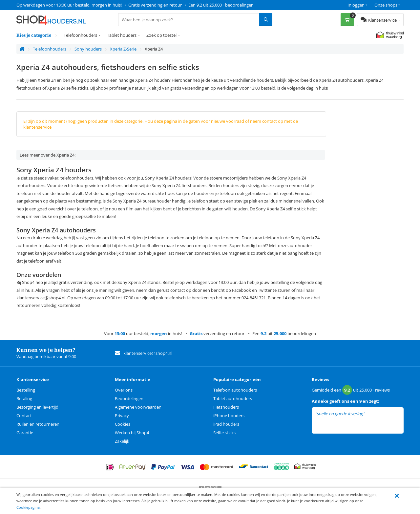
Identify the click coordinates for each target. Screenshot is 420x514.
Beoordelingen (129, 398)
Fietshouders (226, 407)
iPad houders (226, 424)
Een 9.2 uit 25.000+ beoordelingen (221, 5)
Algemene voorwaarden (138, 407)
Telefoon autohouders (235, 390)
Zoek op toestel (161, 35)
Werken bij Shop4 (132, 433)
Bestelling (26, 390)
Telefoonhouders (80, 35)
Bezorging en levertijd (37, 407)
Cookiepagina (28, 507)
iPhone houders (229, 416)
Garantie (25, 433)
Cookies (123, 424)
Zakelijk (122, 441)
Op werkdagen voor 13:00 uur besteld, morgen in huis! (69, 5)
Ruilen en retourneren (38, 424)
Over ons (124, 390)
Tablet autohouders (233, 398)
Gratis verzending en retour (155, 5)
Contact (24, 416)
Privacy (122, 416)
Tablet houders (122, 35)
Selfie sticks (224, 433)
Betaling (24, 398)
